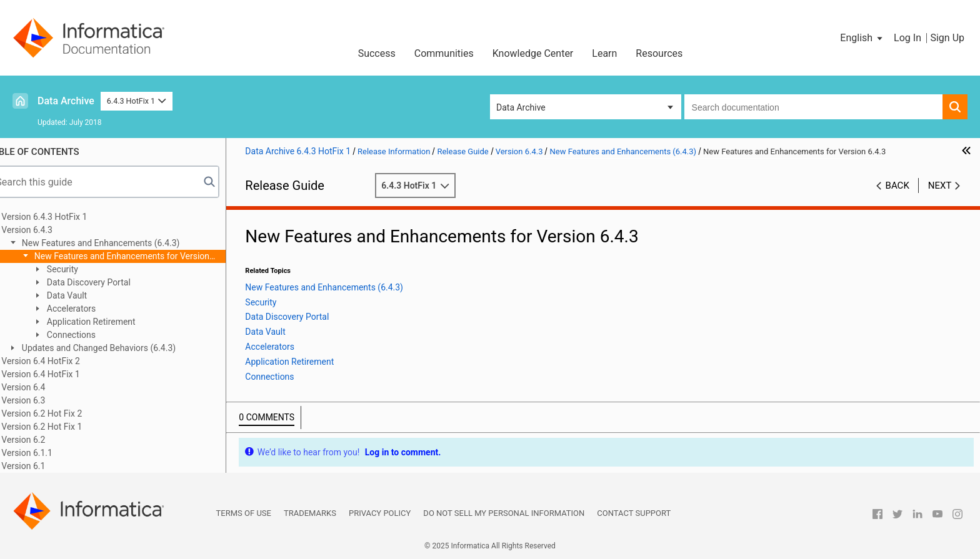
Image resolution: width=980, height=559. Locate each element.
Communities (444, 53)
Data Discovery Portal (107, 282)
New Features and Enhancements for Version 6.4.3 (134, 257)
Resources (659, 53)
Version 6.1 (42, 466)
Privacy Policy (380, 513)
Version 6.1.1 (46, 453)
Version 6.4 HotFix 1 (60, 374)
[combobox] (813, 107)
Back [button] (897, 186)
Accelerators (89, 309)
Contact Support (634, 513)
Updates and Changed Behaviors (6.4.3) (117, 348)
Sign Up (947, 38)
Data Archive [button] (521, 107)
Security (81, 269)
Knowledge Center (533, 53)
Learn (604, 53)
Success (377, 53)
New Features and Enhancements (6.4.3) (119, 243)
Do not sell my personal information (504, 513)
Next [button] (940, 186)
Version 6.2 (42, 440)
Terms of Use (244, 513)
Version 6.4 (42, 387)
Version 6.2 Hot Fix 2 (61, 413)
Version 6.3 (42, 400)
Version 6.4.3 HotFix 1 (63, 217)
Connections (89, 335)
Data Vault (85, 295)
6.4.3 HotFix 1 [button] (137, 101)
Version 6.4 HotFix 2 (60, 361)
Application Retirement (109, 322)
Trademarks (310, 513)
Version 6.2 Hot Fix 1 (61, 427)
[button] (862, 38)
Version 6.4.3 (46, 230)
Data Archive (66, 101)
